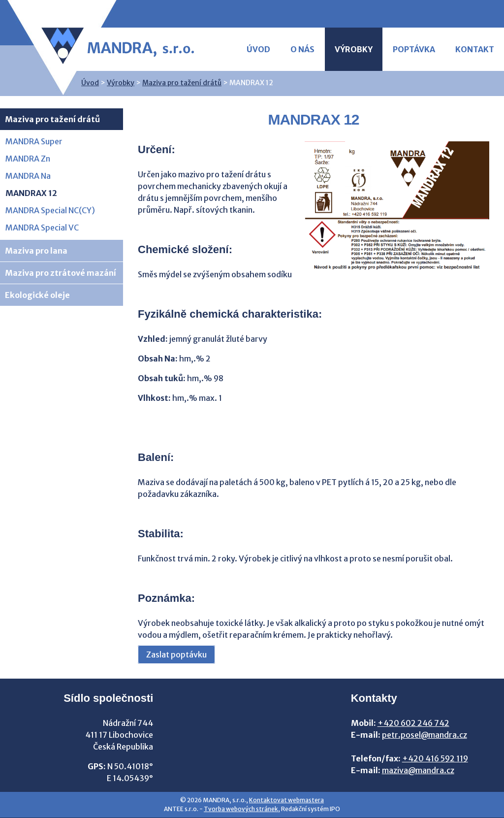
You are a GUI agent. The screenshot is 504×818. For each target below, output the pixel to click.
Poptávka (414, 49)
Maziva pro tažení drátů (182, 83)
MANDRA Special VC (42, 228)
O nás (302, 49)
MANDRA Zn (28, 159)
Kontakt (475, 49)
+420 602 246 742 (413, 723)
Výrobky (354, 49)
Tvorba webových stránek (241, 809)
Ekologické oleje (37, 295)
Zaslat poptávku (176, 654)
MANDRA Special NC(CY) (50, 210)
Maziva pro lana (36, 251)
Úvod (258, 49)
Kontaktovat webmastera (286, 800)
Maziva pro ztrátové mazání (61, 273)
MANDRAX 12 (31, 193)
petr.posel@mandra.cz (425, 735)
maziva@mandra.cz (418, 770)
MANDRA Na (28, 176)
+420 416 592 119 (435, 758)
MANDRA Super (34, 141)
